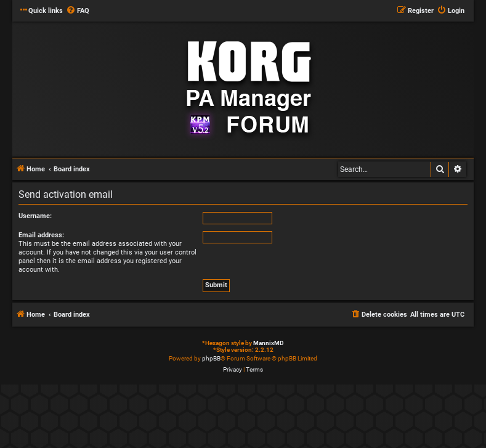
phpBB (211, 358)
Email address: (41, 235)
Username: (35, 216)
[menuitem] (78, 11)
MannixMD (269, 343)
